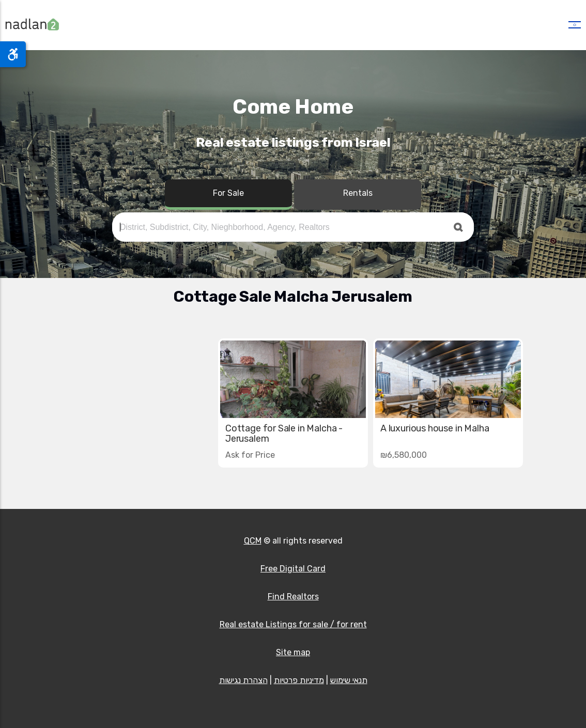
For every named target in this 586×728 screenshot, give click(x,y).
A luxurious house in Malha (435, 428)
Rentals (358, 193)
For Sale (228, 193)
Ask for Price (250, 455)
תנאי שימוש (349, 680)
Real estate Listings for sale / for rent (293, 624)
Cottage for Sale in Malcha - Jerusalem (284, 433)
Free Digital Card (293, 569)
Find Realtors (293, 597)
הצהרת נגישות (243, 680)
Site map (293, 652)
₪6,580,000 (404, 455)
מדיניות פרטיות (299, 680)
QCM (253, 541)
